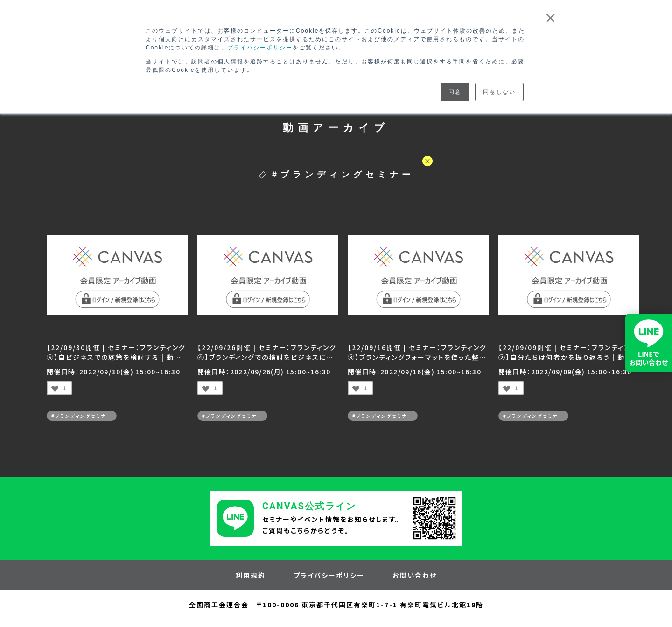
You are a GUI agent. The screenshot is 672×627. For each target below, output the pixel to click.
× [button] (551, 18)
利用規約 (251, 575)
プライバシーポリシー (260, 48)
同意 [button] (455, 92)
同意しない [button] (499, 92)
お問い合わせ (415, 575)
